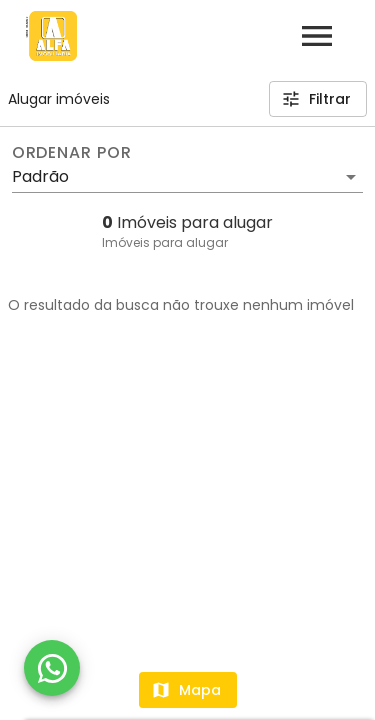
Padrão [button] (40, 176)
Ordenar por (72, 153)
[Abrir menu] (317, 36)
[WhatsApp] (52, 668)
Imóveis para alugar (165, 242)
